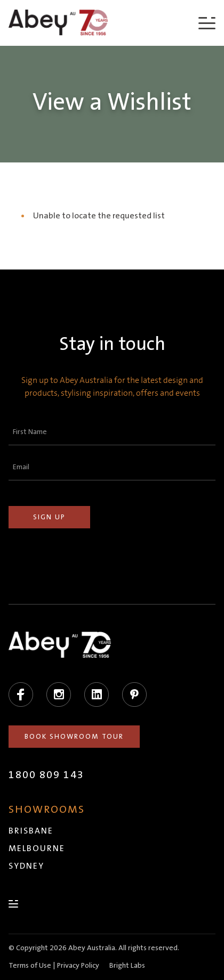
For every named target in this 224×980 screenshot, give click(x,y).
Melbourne (37, 848)
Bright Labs (127, 966)
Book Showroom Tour (74, 737)
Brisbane (31, 831)
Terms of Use (30, 966)
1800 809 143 (46, 775)
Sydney (26, 866)
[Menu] (207, 23)
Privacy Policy (78, 966)
